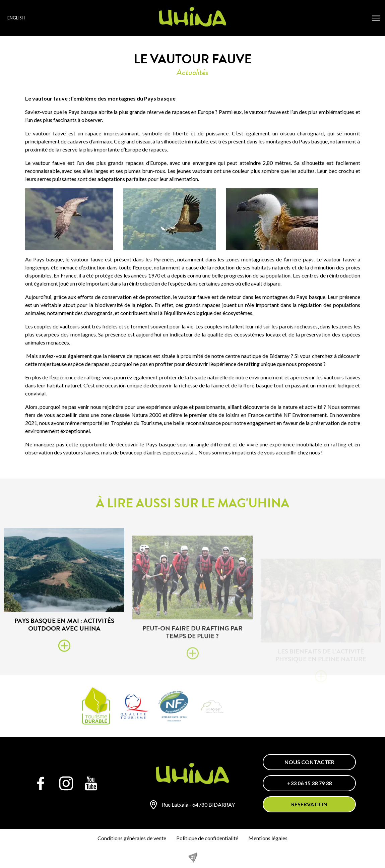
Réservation (309, 804)
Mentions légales (268, 838)
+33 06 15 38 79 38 (309, 783)
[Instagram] (66, 783)
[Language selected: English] (24, 18)
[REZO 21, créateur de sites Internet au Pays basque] (193, 858)
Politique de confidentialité (207, 838)
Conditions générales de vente (132, 838)
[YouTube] (91, 783)
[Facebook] (41, 783)
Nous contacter (309, 762)
